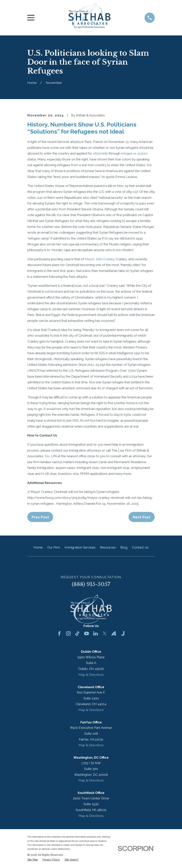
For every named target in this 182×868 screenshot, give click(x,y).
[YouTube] (87, 633)
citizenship (100, 153)
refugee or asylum (134, 153)
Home (38, 547)
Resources (108, 547)
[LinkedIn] (95, 633)
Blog (124, 547)
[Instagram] (68, 633)
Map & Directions (91, 675)
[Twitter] (105, 633)
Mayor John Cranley (99, 259)
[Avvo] (114, 633)
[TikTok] (77, 633)
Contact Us (140, 547)
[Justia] (123, 633)
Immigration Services (80, 547)
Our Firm (54, 547)
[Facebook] (59, 633)
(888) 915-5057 (91, 584)
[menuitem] (33, 860)
